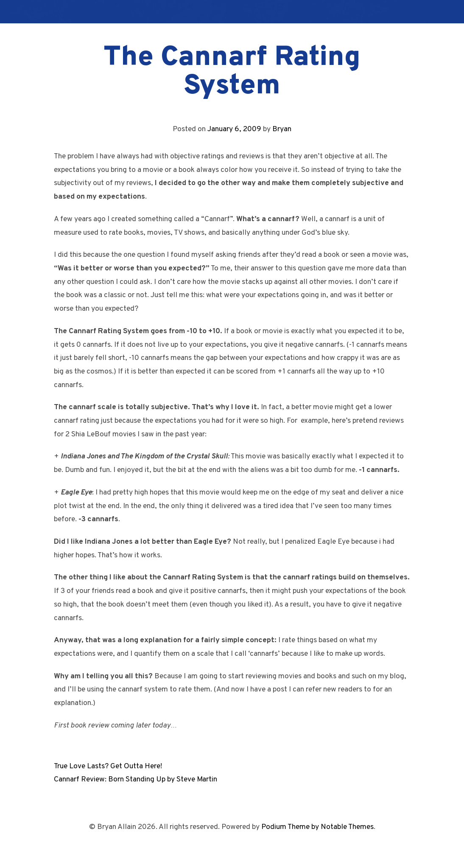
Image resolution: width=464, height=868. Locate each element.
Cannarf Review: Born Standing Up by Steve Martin (136, 780)
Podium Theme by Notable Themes (317, 827)
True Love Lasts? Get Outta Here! (108, 766)
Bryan (282, 129)
